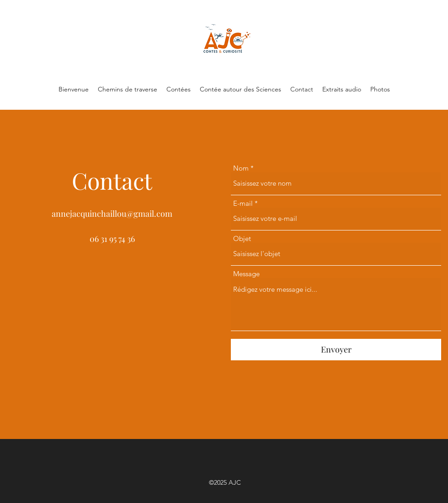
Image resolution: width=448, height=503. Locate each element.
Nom (241, 168)
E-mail (243, 203)
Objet (242, 238)
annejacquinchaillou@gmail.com (112, 214)
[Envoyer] (336, 350)
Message (246, 274)
